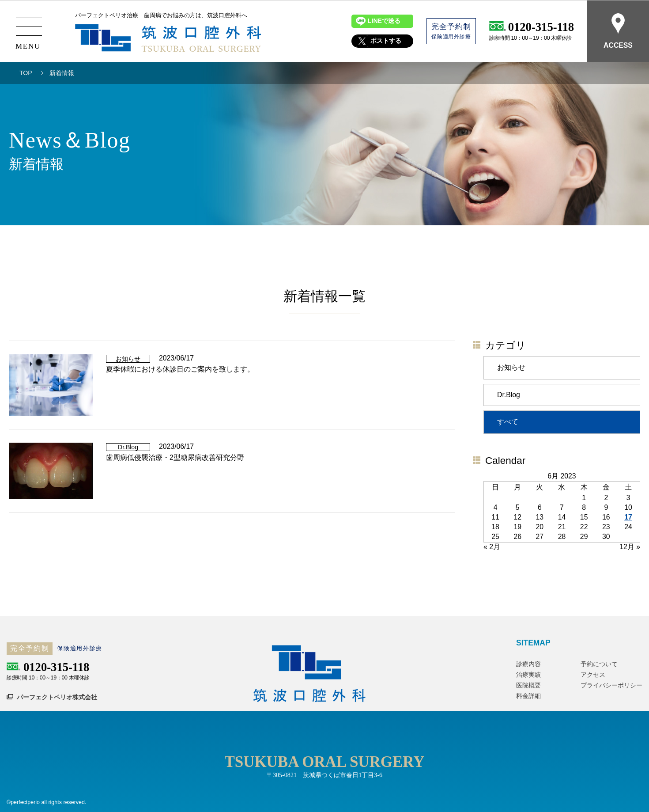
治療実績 (528, 675)
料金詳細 (528, 696)
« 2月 (492, 547)
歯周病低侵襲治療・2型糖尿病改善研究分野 (175, 457)
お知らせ (511, 367)
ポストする (386, 41)
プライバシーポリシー (611, 685)
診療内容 (528, 664)
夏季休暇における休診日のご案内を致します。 (180, 369)
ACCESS (618, 31)
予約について (599, 664)
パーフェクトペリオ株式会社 (57, 697)
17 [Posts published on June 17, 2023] (628, 517)
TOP (26, 73)
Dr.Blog (509, 395)
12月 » (630, 547)
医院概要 (528, 685)
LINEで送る (384, 21)
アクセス (593, 675)
